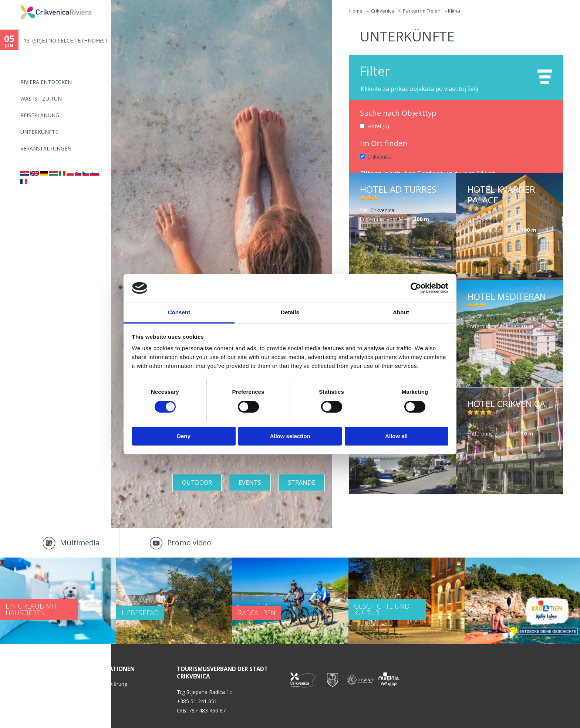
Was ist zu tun (41, 99)
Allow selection (290, 436)
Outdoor (197, 482)
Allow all (396, 436)
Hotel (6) (378, 126)
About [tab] (401, 312)
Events (250, 482)
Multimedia (80, 543)
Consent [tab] (179, 312)
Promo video (189, 543)
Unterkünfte (39, 132)
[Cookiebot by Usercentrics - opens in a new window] (416, 288)
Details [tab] (290, 312)
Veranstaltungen (46, 148)
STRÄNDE (301, 482)
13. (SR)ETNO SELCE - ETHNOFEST (66, 40)
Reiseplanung (40, 115)
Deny (184, 436)
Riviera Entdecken (46, 82)
